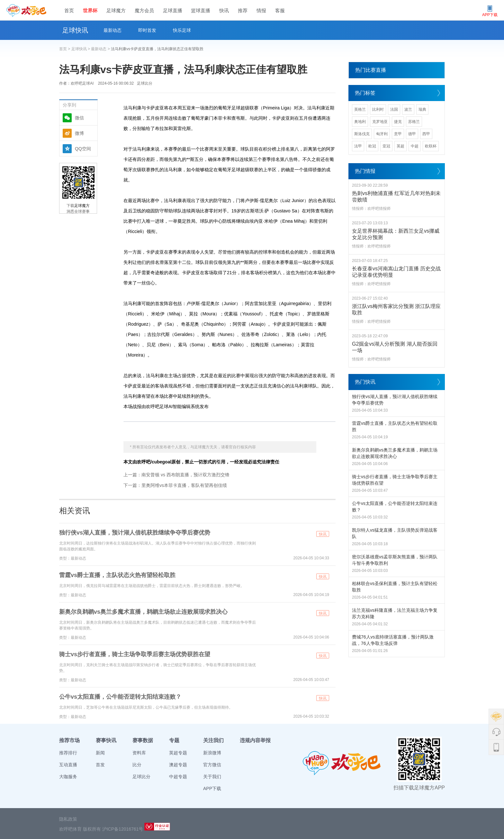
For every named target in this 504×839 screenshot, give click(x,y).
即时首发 (147, 30)
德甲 (412, 134)
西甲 (426, 134)
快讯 (224, 10)
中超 (415, 146)
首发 (100, 765)
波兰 (408, 109)
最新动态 (113, 30)
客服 (280, 10)
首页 (69, 10)
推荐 (243, 10)
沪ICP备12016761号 (123, 829)
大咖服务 (68, 777)
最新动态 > (101, 49)
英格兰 (360, 109)
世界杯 (90, 10)
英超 (401, 146)
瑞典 (422, 109)
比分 (137, 765)
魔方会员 (144, 10)
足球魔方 (116, 10)
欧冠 (372, 146)
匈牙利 (382, 134)
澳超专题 (178, 765)
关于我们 (212, 777)
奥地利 (360, 122)
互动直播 (68, 765)
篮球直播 (201, 10)
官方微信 (212, 765)
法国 (394, 109)
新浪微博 (212, 753)
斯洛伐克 (362, 134)
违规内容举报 (255, 740)
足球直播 (173, 10)
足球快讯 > (81, 49)
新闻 (100, 753)
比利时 (378, 109)
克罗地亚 (380, 122)
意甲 (398, 134)
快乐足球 (182, 30)
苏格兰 (414, 122)
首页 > (65, 49)
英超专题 (178, 753)
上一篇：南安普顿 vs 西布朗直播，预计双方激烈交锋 (176, 475)
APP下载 (212, 788)
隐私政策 (68, 819)
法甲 (358, 146)
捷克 (398, 122)
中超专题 (178, 777)
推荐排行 (68, 753)
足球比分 (145, 83)
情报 (261, 10)
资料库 (139, 753)
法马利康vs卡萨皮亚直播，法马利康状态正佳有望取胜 (157, 49)
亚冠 (386, 146)
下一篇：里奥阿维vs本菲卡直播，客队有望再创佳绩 (175, 485)
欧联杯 (431, 146)
